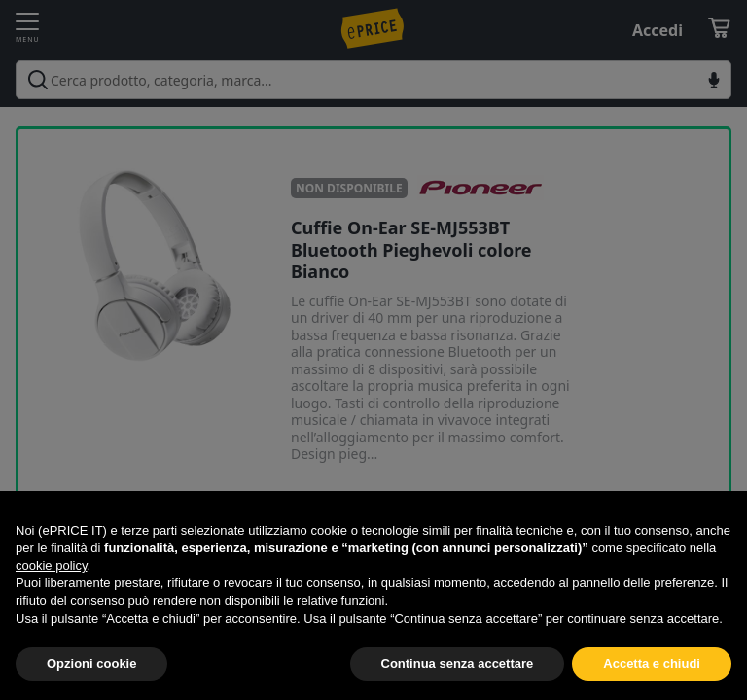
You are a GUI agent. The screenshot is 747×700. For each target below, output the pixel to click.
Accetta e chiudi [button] (652, 664)
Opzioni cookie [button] (91, 664)
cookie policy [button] (51, 565)
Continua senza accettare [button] (458, 664)
